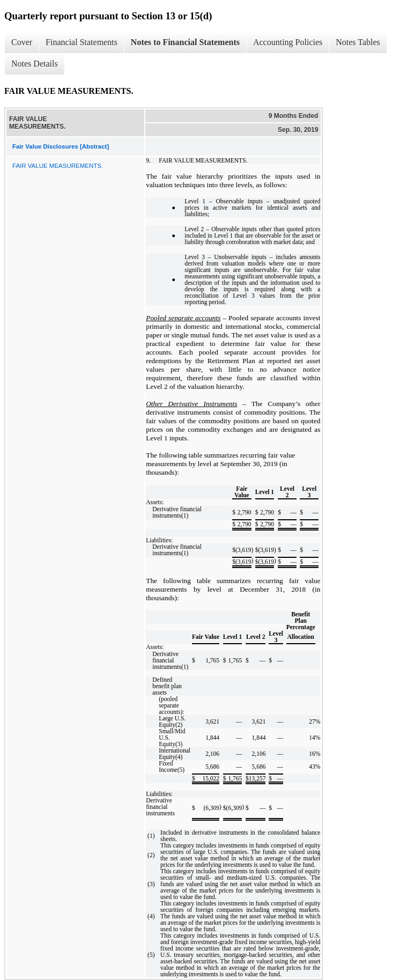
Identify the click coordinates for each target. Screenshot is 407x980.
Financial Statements (82, 42)
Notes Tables (358, 42)
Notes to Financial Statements (185, 42)
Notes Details (35, 64)
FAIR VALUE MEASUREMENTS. (58, 166)
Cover (22, 42)
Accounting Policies (288, 42)
